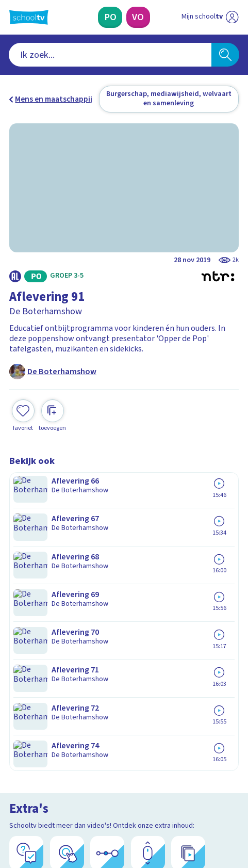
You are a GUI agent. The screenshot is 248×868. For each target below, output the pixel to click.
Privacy (25, 638)
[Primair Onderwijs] (110, 17)
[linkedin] (60, 792)
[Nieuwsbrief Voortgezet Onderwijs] (175, 718)
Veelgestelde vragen (54, 610)
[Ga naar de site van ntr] (200, 815)
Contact (27, 596)
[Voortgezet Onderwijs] (138, 17)
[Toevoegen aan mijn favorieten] (23, 407)
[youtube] (82, 792)
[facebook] (14, 792)
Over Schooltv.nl (45, 624)
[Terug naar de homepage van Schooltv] (29, 17)
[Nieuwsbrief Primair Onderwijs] (74, 718)
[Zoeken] (226, 54)
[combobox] (110, 54)
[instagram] (37, 792)
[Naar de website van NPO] (232, 17)
